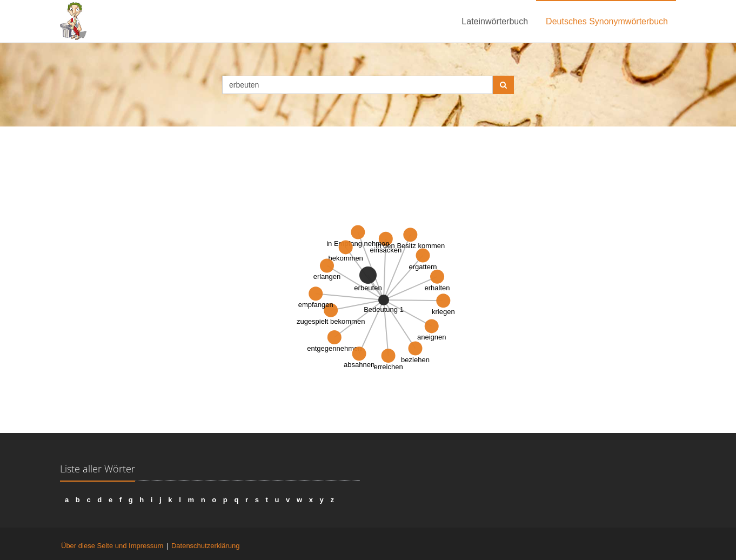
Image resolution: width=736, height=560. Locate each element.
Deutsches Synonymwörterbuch (607, 21)
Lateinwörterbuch (495, 21)
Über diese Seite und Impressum (112, 546)
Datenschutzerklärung (205, 546)
